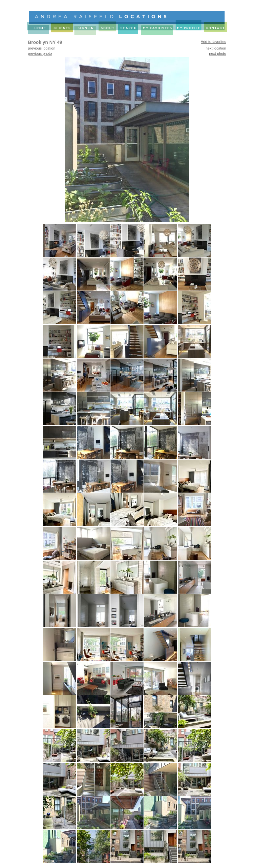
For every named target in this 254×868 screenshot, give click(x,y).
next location (216, 48)
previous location (42, 48)
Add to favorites (213, 42)
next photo (217, 53)
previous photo (40, 53)
